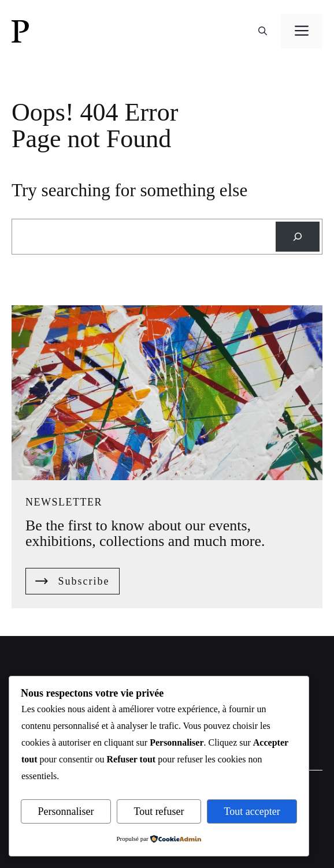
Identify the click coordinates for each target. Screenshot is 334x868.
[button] (263, 31)
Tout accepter (252, 811)
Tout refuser (159, 811)
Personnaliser (66, 811)
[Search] (298, 237)
